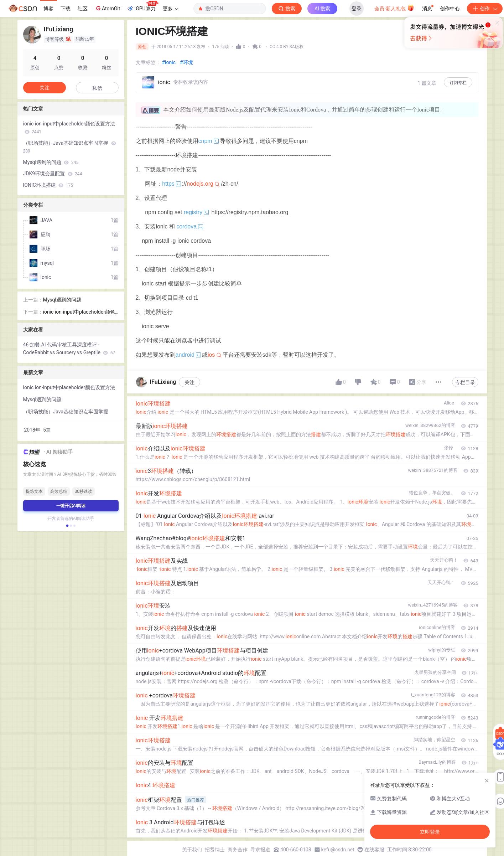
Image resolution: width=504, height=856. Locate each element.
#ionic (169, 62)
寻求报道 (260, 850)
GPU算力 (143, 6)
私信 (97, 88)
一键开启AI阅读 (71, 506)
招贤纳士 (215, 850)
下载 (66, 9)
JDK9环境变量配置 (53, 174)
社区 (83, 9)
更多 (171, 9)
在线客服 (374, 850)
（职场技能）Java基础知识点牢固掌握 (70, 147)
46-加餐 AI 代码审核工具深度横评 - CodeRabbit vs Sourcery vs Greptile (69, 349)
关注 (189, 382)
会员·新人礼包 (394, 8)
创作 (485, 9)
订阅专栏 (458, 83)
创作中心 (450, 9)
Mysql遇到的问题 (51, 162)
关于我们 (192, 850)
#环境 (186, 62)
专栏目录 (465, 382)
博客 (48, 9)
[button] (67, 526)
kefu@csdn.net (338, 850)
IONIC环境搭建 (48, 185)
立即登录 (304, 68)
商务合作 (238, 850)
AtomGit (107, 8)
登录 (357, 9)
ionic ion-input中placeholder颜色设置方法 (69, 128)
